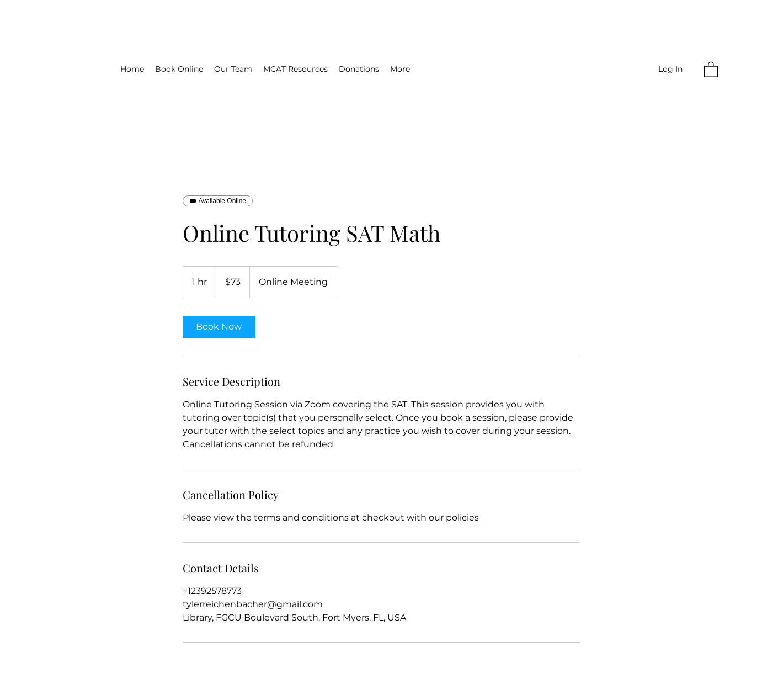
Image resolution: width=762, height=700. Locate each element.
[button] (711, 69)
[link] (219, 327)
